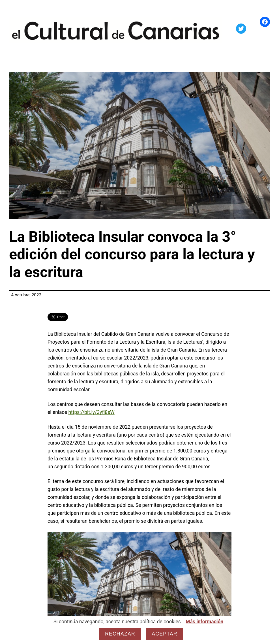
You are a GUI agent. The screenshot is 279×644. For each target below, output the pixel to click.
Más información (204, 622)
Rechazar (120, 634)
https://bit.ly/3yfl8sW (91, 412)
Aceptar (165, 634)
